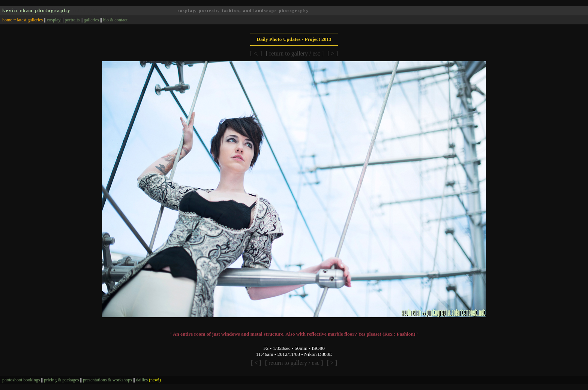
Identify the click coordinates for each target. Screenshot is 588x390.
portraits (72, 20)
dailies (148, 380)
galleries (91, 20)
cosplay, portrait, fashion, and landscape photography (243, 11)
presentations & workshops (107, 380)
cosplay (54, 20)
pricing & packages (61, 380)
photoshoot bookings (21, 380)
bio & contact (115, 20)
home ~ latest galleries (22, 20)
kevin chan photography (37, 10)
